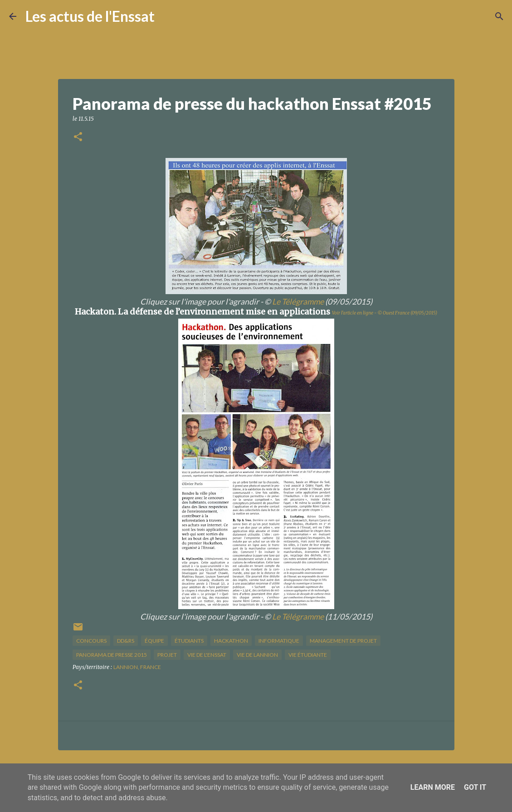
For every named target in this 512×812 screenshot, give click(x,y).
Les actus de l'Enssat (90, 16)
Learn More (433, 787)
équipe (154, 641)
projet (167, 655)
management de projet (343, 641)
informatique (279, 641)
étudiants (189, 641)
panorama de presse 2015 (112, 655)
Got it (475, 787)
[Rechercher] (167, 16)
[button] (78, 137)
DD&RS (126, 641)
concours (91, 641)
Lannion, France (137, 667)
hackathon (231, 641)
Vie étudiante (308, 655)
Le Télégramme (298, 302)
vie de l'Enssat (207, 655)
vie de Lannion (257, 655)
